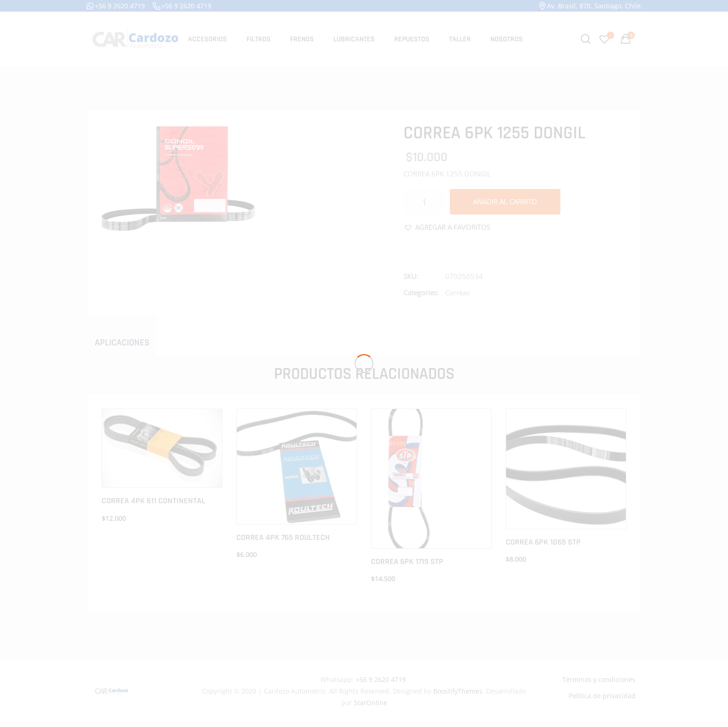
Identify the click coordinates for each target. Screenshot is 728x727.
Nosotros (507, 39)
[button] (447, 227)
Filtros (259, 39)
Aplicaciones (122, 343)
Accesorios (208, 39)
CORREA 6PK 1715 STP (407, 561)
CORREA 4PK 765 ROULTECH (283, 537)
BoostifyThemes (458, 691)
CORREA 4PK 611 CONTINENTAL (153, 501)
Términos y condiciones (599, 679)
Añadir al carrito (505, 201)
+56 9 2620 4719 (115, 6)
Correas (458, 292)
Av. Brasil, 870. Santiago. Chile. (590, 6)
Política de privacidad (602, 696)
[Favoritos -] (606, 39)
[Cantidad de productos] (424, 202)
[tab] (122, 342)
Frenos (302, 39)
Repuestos (412, 39)
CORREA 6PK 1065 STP (543, 542)
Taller (460, 39)
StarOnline (370, 703)
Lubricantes (354, 39)
